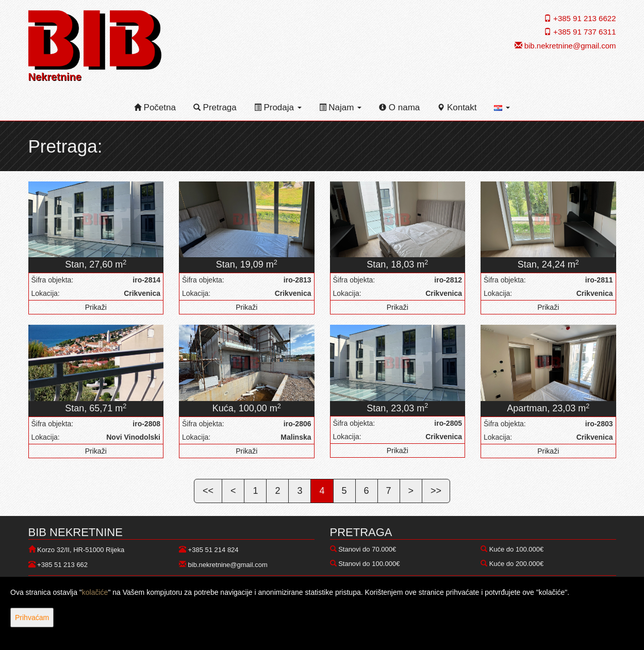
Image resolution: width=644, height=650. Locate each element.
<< (208, 491)
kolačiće (95, 592)
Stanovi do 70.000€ (367, 549)
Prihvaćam (32, 618)
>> (436, 491)
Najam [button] (341, 107)
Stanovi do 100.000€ (369, 564)
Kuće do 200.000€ (517, 564)
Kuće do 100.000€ (517, 549)
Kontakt (457, 107)
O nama (399, 107)
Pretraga (215, 107)
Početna (155, 107)
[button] (502, 108)
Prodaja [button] (278, 107)
